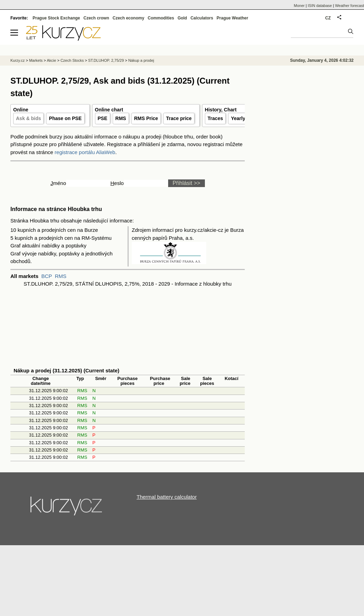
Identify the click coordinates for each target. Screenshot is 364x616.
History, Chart (221, 110)
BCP (47, 276)
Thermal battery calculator (167, 497)
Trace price (179, 118)
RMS (121, 118)
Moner (299, 6)
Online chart (109, 110)
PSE (103, 118)
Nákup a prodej (141, 60)
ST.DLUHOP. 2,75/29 (106, 60)
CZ (328, 18)
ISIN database (320, 6)
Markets (36, 60)
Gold (182, 18)
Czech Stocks (72, 60)
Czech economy (128, 18)
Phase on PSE (65, 118)
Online (21, 110)
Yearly (238, 118)
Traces (215, 118)
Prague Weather (232, 18)
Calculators (202, 18)
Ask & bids (28, 118)
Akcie (51, 60)
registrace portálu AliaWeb (85, 152)
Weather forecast (349, 6)
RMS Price (146, 118)
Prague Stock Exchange (56, 18)
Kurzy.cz (18, 60)
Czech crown (96, 18)
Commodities (161, 18)
